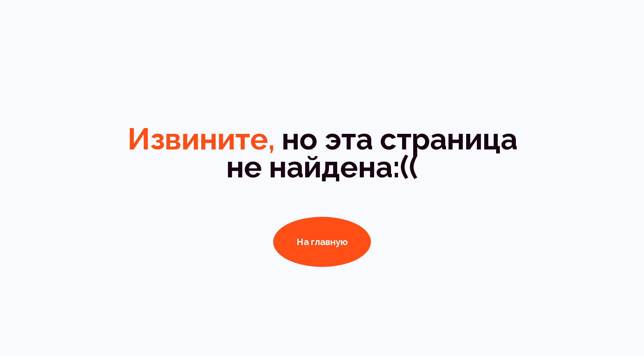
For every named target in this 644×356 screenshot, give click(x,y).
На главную (322, 242)
